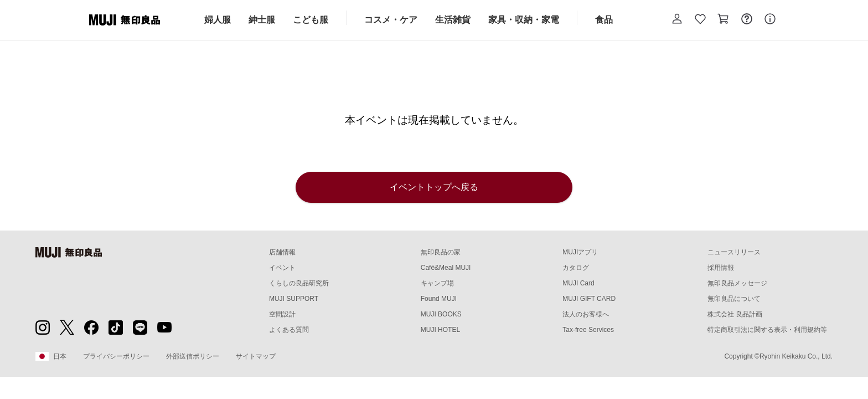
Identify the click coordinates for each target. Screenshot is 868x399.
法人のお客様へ (586, 314)
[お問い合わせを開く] (747, 20)
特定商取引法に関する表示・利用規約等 (767, 330)
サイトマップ (256, 356)
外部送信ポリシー (193, 356)
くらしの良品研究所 (299, 283)
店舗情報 (282, 252)
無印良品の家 (441, 252)
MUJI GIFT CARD (589, 299)
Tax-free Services (588, 330)
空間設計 (282, 314)
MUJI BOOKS (441, 314)
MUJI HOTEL (440, 330)
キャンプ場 (437, 283)
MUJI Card (578, 283)
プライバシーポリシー (116, 356)
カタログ (576, 268)
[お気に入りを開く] (700, 20)
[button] (677, 20)
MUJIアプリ (580, 252)
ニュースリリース (734, 252)
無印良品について (734, 299)
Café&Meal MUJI (446, 268)
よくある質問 (289, 330)
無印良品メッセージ (737, 283)
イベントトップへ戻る (434, 187)
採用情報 (721, 268)
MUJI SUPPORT (294, 299)
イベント (282, 268)
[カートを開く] (724, 20)
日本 (51, 356)
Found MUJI (439, 299)
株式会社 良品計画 (735, 314)
